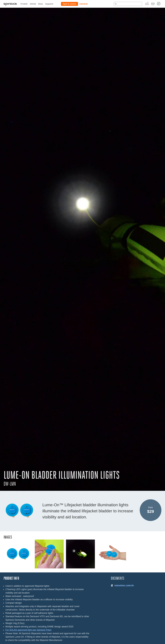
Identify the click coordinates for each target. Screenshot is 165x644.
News (41, 4)
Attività (33, 4)
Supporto (49, 4)
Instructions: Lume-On (124, 585)
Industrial (83, 4)
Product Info (11, 578)
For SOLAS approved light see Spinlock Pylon (28, 630)
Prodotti (24, 4)
